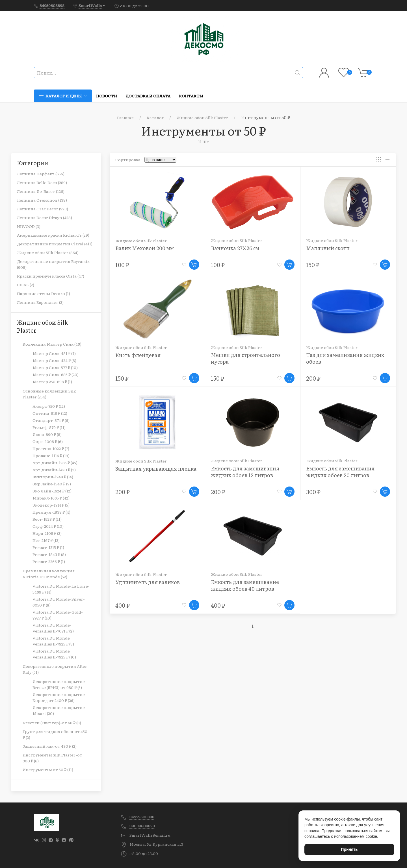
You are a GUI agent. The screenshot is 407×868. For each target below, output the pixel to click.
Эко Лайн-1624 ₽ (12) (52, 491)
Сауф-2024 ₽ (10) (48, 526)
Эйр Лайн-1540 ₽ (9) (52, 484)
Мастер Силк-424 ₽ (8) (54, 360)
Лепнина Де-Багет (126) (41, 191)
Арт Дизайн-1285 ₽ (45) (55, 463)
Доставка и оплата (148, 96)
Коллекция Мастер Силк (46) (52, 344)
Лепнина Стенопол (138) (42, 200)
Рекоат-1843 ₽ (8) (49, 554)
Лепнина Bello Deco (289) (42, 182)
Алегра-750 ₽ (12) (49, 406)
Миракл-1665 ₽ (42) (51, 498)
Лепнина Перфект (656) (41, 174)
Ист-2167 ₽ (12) (46, 540)
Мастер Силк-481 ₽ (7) (54, 353)
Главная (125, 117)
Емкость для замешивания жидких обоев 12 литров (245, 472)
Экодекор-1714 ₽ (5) (51, 505)
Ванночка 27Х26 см (235, 248)
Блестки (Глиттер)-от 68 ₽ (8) (52, 723)
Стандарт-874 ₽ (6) (51, 420)
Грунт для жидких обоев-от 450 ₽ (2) (55, 734)
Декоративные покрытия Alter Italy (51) (55, 669)
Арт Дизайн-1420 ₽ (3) (54, 470)
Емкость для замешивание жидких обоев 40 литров (245, 585)
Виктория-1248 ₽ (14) (53, 477)
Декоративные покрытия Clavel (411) (55, 244)
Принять (349, 849)
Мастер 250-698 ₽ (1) (52, 381)
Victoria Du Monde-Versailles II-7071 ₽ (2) (53, 628)
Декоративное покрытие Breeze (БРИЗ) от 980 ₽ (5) (59, 684)
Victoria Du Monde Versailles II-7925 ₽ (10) (54, 654)
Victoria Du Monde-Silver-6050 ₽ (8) (59, 602)
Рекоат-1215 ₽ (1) (48, 547)
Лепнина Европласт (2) (40, 302)
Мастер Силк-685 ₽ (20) (56, 374)
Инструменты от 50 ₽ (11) (48, 769)
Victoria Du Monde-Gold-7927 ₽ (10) (58, 615)
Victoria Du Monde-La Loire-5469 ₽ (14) (61, 589)
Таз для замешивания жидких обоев (345, 358)
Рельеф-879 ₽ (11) (49, 427)
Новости (107, 96)
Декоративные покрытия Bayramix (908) (53, 264)
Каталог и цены (63, 96)
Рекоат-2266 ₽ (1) (49, 561)
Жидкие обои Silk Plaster (202, 117)
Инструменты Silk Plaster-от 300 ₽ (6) (52, 758)
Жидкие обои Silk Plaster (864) (48, 252)
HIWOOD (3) (29, 226)
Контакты (191, 96)
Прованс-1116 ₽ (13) (51, 455)
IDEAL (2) (26, 285)
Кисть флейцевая (138, 355)
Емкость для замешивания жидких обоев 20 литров (340, 472)
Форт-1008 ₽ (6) (48, 441)
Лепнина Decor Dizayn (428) (45, 217)
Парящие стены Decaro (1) (44, 293)
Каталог (155, 117)
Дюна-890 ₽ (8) (47, 434)
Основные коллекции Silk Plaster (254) (49, 394)
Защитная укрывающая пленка (156, 469)
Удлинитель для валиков (148, 582)
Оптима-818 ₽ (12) (50, 413)
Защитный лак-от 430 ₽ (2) (50, 746)
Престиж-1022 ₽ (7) (51, 448)
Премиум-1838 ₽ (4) (51, 512)
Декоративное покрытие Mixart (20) (59, 710)
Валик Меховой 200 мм (145, 248)
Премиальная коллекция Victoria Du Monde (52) (49, 574)
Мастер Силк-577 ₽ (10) (55, 367)
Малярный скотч (328, 248)
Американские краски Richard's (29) (53, 235)
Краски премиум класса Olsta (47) (51, 276)
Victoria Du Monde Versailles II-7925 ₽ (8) (53, 641)
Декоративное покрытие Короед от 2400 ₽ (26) (59, 697)
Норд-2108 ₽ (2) (47, 533)
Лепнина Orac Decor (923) (43, 209)
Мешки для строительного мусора (245, 358)
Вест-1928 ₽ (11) (47, 519)
